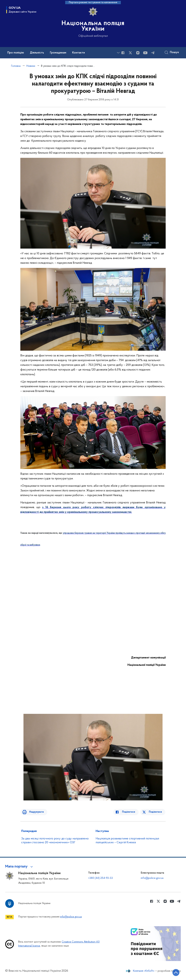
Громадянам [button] (58, 53)
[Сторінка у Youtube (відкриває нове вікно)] (145, 53)
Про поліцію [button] (16, 53)
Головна (16, 66)
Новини (31, 66)
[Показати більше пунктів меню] (118, 53)
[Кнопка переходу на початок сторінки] (173, 972)
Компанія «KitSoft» (144, 971)
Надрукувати (35, 812)
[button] (20, 867)
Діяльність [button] (37, 53)
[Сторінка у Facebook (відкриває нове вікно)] (123, 53)
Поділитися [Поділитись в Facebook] (130, 812)
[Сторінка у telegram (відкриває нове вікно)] (153, 53)
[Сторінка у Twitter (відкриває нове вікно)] (130, 53)
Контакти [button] (78, 53)
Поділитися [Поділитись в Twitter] (156, 812)
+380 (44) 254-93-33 (100, 878)
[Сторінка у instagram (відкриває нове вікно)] (138, 53)
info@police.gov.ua (152, 878)
